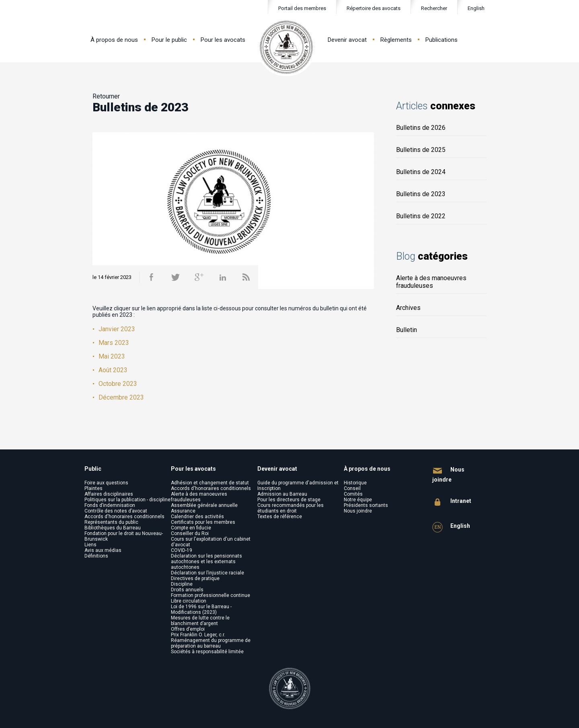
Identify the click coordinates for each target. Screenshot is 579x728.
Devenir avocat (347, 40)
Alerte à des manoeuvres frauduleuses (431, 282)
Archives (408, 308)
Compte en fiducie (191, 528)
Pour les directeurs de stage (289, 500)
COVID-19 (182, 550)
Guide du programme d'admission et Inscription (298, 486)
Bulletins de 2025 (421, 150)
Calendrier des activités (197, 517)
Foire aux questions (106, 483)
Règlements (396, 40)
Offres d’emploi (188, 629)
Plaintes (93, 488)
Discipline (182, 584)
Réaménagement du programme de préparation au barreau (211, 643)
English (476, 8)
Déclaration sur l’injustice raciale (207, 573)
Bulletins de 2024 (421, 172)
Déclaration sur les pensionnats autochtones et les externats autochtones (206, 562)
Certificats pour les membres (203, 522)
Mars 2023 (114, 343)
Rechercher (429, 9)
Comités (353, 494)
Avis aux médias (103, 550)
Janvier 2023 (117, 329)
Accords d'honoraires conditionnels (124, 517)
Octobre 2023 (118, 384)
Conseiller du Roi (190, 533)
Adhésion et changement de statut (210, 483)
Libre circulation (189, 601)
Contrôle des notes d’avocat (116, 511)
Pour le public (169, 40)
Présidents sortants (366, 505)
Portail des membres (302, 8)
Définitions (96, 556)
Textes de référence (280, 517)
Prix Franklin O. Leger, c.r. (198, 635)
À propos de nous (114, 40)
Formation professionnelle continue (210, 595)
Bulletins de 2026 (421, 128)
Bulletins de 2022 (421, 216)
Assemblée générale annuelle (204, 505)
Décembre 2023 (121, 397)
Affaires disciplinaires (109, 494)
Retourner (106, 96)
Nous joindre (358, 511)
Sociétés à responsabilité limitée (207, 652)
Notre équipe (358, 500)
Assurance (183, 511)
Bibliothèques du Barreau (113, 528)
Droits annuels (187, 590)
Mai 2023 (112, 356)
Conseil (352, 488)
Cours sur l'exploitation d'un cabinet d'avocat (211, 542)
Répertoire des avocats (374, 8)
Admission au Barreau (282, 494)
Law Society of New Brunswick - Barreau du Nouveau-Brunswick (286, 47)
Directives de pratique (195, 578)
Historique (355, 483)
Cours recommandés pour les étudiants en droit (291, 508)
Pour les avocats (223, 40)
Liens (90, 545)
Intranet (452, 502)
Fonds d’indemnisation (110, 505)
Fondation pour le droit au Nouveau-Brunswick (124, 536)
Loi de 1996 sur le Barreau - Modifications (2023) (201, 609)
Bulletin (407, 330)
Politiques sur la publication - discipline (127, 500)
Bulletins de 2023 (421, 194)
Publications (441, 40)
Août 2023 (113, 370)
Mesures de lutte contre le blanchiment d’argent (200, 621)
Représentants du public (111, 522)
